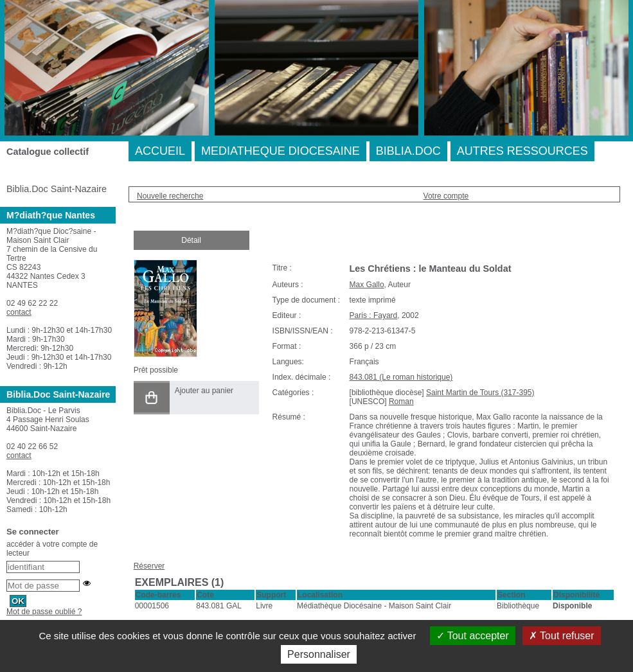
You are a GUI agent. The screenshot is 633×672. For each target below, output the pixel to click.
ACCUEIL (160, 151)
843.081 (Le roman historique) (401, 377)
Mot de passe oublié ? (44, 612)
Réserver (149, 566)
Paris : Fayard (374, 315)
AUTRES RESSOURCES (522, 151)
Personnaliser (319, 654)
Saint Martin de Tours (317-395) (480, 393)
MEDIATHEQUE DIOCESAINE (281, 151)
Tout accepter (473, 636)
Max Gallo (367, 285)
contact (19, 312)
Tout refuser (562, 636)
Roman (401, 402)
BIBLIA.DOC (408, 151)
